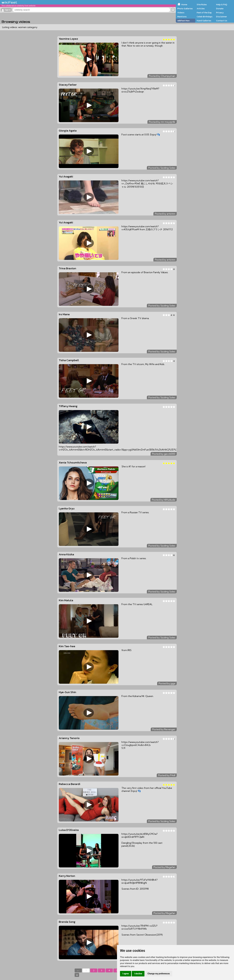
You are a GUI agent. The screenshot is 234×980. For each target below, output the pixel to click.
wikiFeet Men (183, 21)
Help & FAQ (222, 4)
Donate (220, 8)
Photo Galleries (185, 8)
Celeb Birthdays (205, 17)
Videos (181, 13)
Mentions (182, 17)
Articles (201, 8)
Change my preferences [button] (159, 974)
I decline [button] (138, 974)
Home (184, 4)
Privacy (220, 13)
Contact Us (222, 21)
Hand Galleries (204, 21)
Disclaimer (221, 17)
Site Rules (202, 4)
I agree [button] (126, 974)
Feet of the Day (204, 13)
